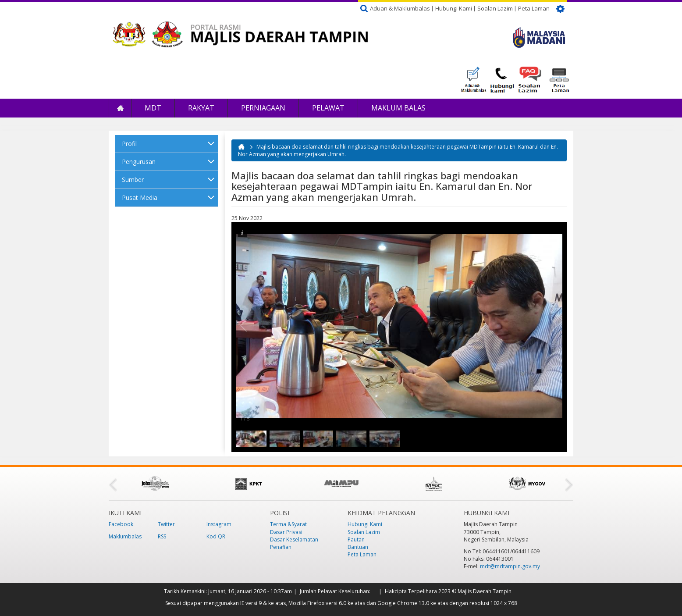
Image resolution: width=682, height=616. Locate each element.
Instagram (219, 524)
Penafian (281, 547)
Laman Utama (120, 108)
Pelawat (328, 108)
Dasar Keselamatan (294, 539)
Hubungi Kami (454, 8)
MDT (153, 108)
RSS (162, 536)
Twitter (166, 524)
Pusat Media (140, 198)
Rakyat (201, 108)
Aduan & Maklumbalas (400, 8)
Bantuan (358, 547)
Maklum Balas (398, 108)
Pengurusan (139, 162)
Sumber (133, 180)
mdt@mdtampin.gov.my (510, 566)
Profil (129, 144)
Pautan (356, 539)
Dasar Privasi (286, 532)
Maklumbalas (125, 536)
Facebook (121, 524)
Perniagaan (263, 108)
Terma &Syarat (288, 524)
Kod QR (216, 536)
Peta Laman (534, 8)
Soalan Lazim (495, 8)
